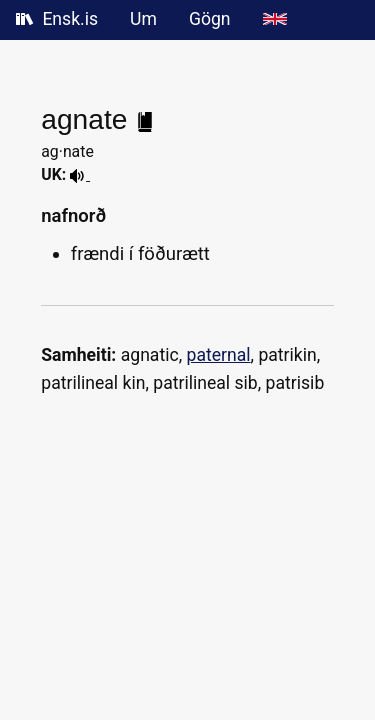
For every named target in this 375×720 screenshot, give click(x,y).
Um (143, 19)
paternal (219, 355)
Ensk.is (57, 19)
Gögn (210, 19)
